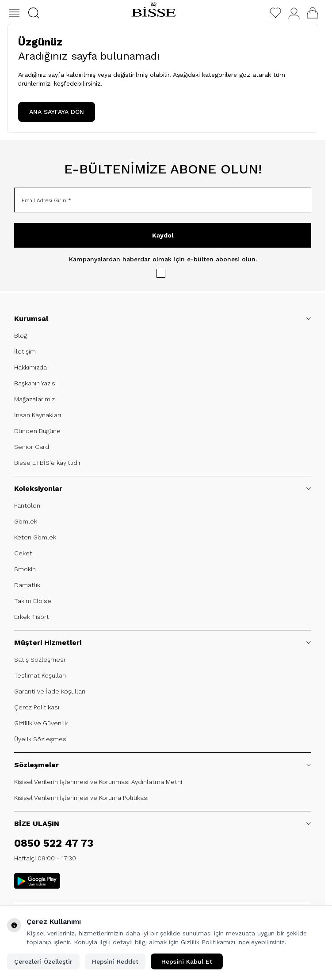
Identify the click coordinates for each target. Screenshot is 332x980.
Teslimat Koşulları (40, 675)
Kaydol (163, 235)
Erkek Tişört (32, 617)
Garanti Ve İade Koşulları (50, 691)
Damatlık (27, 585)
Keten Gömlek (35, 537)
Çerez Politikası (37, 707)
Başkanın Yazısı (35, 383)
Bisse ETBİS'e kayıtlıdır (48, 463)
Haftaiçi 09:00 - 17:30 (45, 858)
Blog (21, 335)
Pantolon (27, 505)
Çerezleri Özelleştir (43, 961)
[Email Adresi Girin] (163, 200)
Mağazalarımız (34, 399)
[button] (34, 13)
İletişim (25, 351)
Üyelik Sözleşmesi (41, 739)
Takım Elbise (33, 601)
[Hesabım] (294, 13)
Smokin (25, 569)
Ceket (23, 553)
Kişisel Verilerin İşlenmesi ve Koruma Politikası (81, 798)
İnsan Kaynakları (38, 415)
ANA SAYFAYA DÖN (57, 112)
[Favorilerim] (275, 13)
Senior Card (32, 447)
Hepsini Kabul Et (187, 961)
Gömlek (26, 521)
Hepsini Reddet (115, 961)
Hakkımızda (31, 367)
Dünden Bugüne (37, 431)
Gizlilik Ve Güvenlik (41, 723)
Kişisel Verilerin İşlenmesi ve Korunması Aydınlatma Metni (98, 782)
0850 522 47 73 (54, 843)
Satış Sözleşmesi (40, 660)
